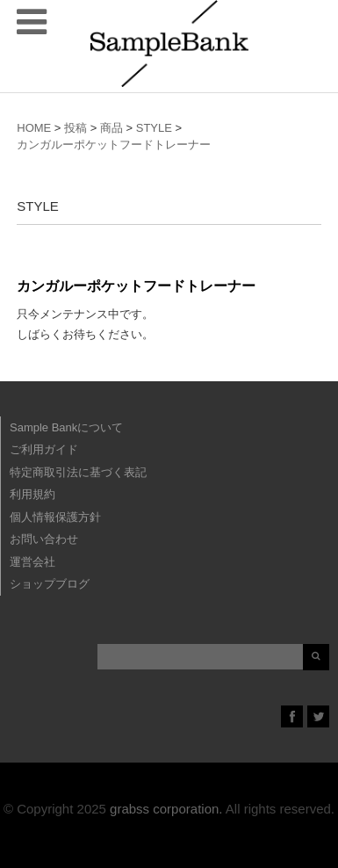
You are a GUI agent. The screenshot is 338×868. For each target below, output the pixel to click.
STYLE (154, 128)
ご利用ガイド (44, 449)
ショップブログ (50, 584)
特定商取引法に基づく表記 (78, 472)
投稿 (76, 128)
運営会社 (32, 562)
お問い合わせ (44, 539)
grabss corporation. (166, 809)
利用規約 (32, 494)
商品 (111, 128)
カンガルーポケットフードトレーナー (114, 145)
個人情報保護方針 (55, 517)
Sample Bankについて (66, 427)
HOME (34, 128)
